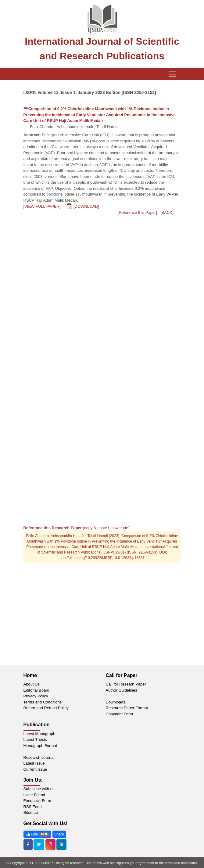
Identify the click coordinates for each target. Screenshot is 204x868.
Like (38, 834)
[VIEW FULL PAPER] (42, 206)
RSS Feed (33, 807)
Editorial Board (36, 690)
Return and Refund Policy (46, 708)
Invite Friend (34, 795)
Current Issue (35, 769)
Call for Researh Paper (126, 684)
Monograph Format (40, 746)
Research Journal (39, 757)
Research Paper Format (127, 708)
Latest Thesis (35, 740)
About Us (32, 684)
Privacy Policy (36, 696)
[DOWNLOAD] (86, 206)
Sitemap (31, 812)
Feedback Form (37, 801)
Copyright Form (120, 714)
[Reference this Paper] (137, 212)
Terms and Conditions (43, 702)
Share (59, 834)
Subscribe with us (39, 789)
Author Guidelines (122, 690)
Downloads (116, 702)
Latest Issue (34, 763)
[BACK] (167, 212)
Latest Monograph (39, 734)
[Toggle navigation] (172, 74)
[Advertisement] (102, 477)
